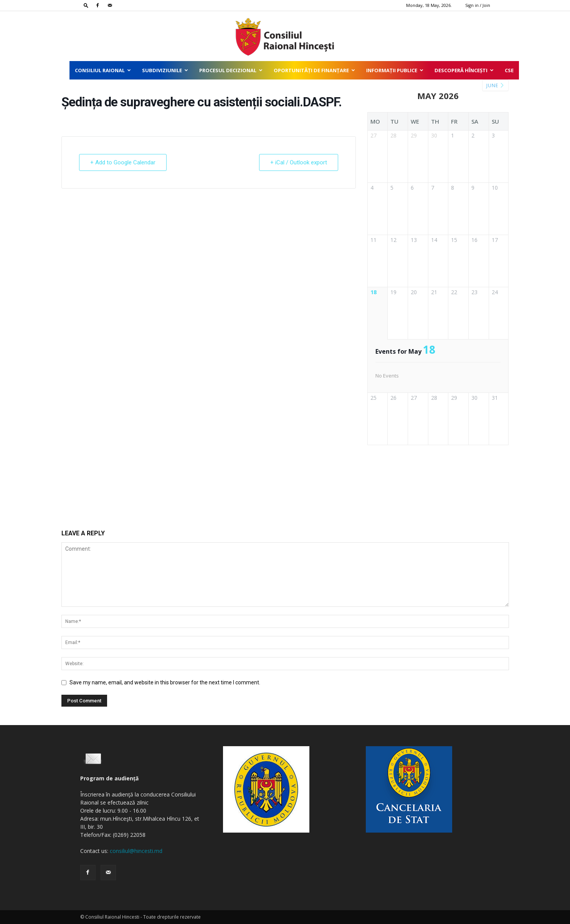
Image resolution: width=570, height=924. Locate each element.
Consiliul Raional (103, 70)
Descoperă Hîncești (464, 70)
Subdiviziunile (165, 70)
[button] (86, 5)
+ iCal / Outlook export (299, 162)
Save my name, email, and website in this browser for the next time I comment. (165, 682)
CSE (509, 70)
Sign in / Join (478, 5)
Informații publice (395, 70)
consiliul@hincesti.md (136, 851)
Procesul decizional (231, 70)
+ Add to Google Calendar (123, 162)
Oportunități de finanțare (314, 70)
